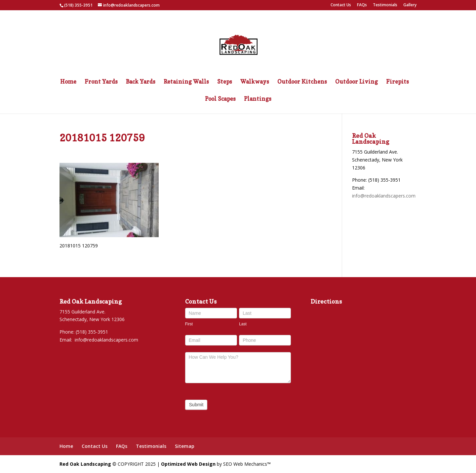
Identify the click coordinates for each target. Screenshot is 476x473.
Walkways (255, 82)
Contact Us (341, 5)
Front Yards (101, 82)
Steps (225, 82)
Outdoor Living (357, 82)
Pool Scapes (220, 99)
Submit (196, 405)
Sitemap (185, 446)
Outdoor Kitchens (302, 82)
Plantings (258, 99)
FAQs (362, 5)
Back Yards (141, 82)
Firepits (397, 82)
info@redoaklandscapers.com (384, 196)
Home (68, 82)
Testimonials (385, 5)
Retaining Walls (186, 82)
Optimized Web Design (188, 464)
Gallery (410, 5)
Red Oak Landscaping (85, 464)
